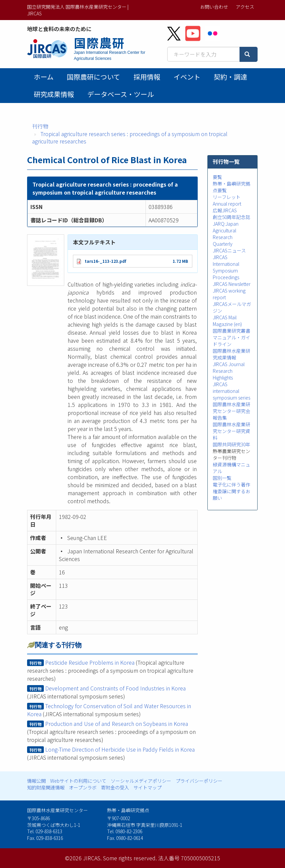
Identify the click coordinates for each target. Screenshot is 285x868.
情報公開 (36, 781)
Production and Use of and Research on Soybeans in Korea (117, 724)
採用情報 (147, 77)
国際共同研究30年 (231, 444)
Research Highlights (223, 374)
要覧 (217, 177)
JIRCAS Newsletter (232, 284)
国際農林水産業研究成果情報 (231, 354)
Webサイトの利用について (78, 781)
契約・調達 (230, 77)
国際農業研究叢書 (231, 331)
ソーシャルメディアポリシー (141, 781)
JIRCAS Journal (229, 364)
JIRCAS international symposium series (231, 391)
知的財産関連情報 (46, 787)
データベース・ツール (121, 94)
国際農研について (93, 77)
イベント (187, 77)
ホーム (44, 77)
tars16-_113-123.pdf (105, 261)
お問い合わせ (214, 7)
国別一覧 (222, 478)
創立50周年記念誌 (231, 217)
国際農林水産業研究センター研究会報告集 (231, 411)
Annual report (227, 204)
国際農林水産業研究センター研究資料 (231, 431)
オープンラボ (83, 787)
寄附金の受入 (115, 787)
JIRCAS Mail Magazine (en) (227, 321)
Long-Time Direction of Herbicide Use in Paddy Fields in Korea (120, 749)
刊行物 (40, 126)
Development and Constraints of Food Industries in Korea (115, 688)
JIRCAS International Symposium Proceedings (226, 267)
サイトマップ (148, 787)
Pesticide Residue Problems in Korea (90, 662)
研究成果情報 (54, 94)
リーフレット (227, 197)
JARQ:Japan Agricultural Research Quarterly (226, 234)
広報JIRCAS (225, 210)
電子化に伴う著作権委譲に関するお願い (231, 491)
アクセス (245, 7)
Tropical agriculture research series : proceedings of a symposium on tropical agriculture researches (130, 138)
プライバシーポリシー (199, 781)
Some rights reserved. (130, 858)
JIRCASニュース (229, 250)
